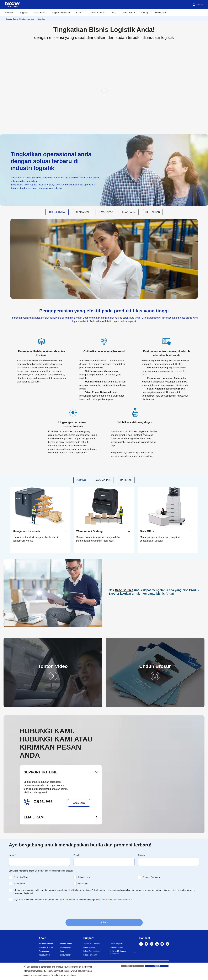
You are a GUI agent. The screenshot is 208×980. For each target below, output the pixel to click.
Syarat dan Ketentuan (68, 900)
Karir (62, 951)
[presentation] (31, 910)
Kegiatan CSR (44, 955)
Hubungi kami (161, 13)
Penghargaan (44, 951)
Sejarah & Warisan (46, 947)
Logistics (42, 19)
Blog (114, 13)
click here (71, 975)
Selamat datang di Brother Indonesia (20, 19)
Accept (157, 967)
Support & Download (61, 13)
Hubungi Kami (66, 947)
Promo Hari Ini (129, 13)
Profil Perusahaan (46, 943)
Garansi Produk (89, 947)
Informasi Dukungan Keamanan (118, 952)
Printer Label (19, 884)
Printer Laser (84, 877)
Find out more (132, 967)
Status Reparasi (117, 943)
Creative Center (117, 947)
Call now (79, 803)
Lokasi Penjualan (90, 955)
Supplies (24, 13)
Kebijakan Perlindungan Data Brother (113, 900)
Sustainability (65, 955)
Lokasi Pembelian (98, 13)
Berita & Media (66, 943)
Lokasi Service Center (92, 951)
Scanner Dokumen (151, 877)
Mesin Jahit (83, 884)
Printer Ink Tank (21, 877)
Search (198, 5)
